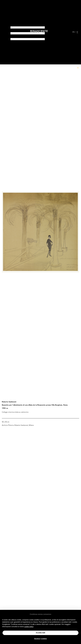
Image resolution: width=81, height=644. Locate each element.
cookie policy (29, 627)
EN (74, 32)
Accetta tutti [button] (40, 633)
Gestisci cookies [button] (41, 639)
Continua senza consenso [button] (40, 614)
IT (77, 32)
